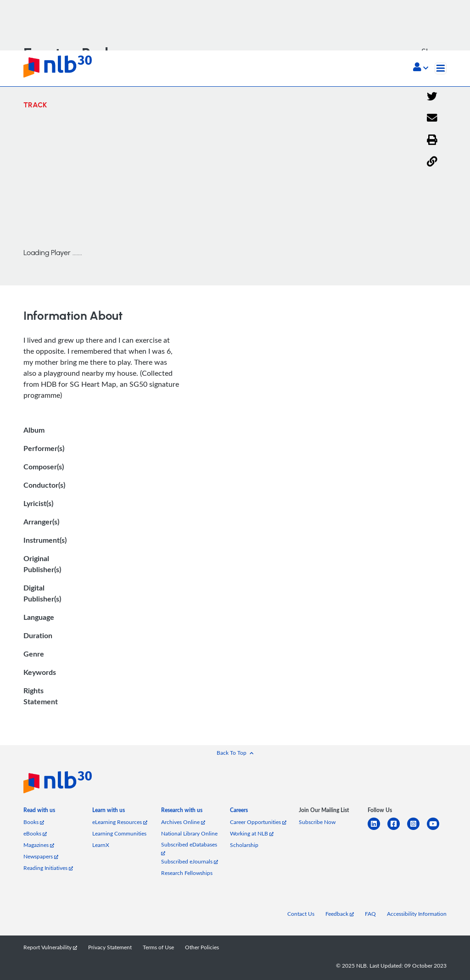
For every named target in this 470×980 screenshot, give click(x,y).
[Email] (432, 118)
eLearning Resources (120, 822)
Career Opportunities (258, 822)
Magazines (39, 845)
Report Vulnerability (50, 947)
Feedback (340, 914)
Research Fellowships (187, 873)
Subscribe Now (317, 822)
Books (34, 822)
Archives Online (183, 822)
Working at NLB (252, 833)
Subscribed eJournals (190, 861)
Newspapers (41, 856)
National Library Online (189, 833)
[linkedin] (378, 829)
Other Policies (202, 947)
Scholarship (244, 845)
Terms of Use (158, 947)
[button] (421, 68)
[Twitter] (432, 97)
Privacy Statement (110, 947)
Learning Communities (119, 833)
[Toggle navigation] (441, 68)
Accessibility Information (417, 914)
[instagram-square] (417, 829)
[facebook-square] (397, 829)
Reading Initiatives (48, 868)
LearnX (101, 845)
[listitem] (39, 812)
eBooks (35, 833)
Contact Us (301, 914)
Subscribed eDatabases (189, 848)
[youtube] (437, 829)
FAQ (370, 914)
